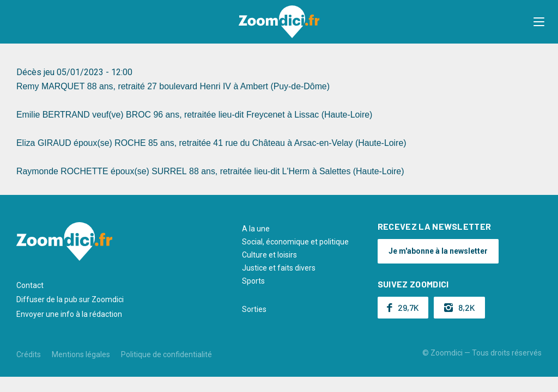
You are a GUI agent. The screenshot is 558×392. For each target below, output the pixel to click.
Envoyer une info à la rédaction (69, 314)
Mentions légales (81, 354)
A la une (256, 229)
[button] (539, 22)
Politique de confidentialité (166, 354)
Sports (253, 281)
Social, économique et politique (295, 242)
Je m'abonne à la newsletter (438, 251)
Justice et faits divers (279, 268)
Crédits (29, 354)
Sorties (254, 309)
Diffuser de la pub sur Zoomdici (70, 299)
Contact (30, 285)
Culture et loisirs (269, 255)
